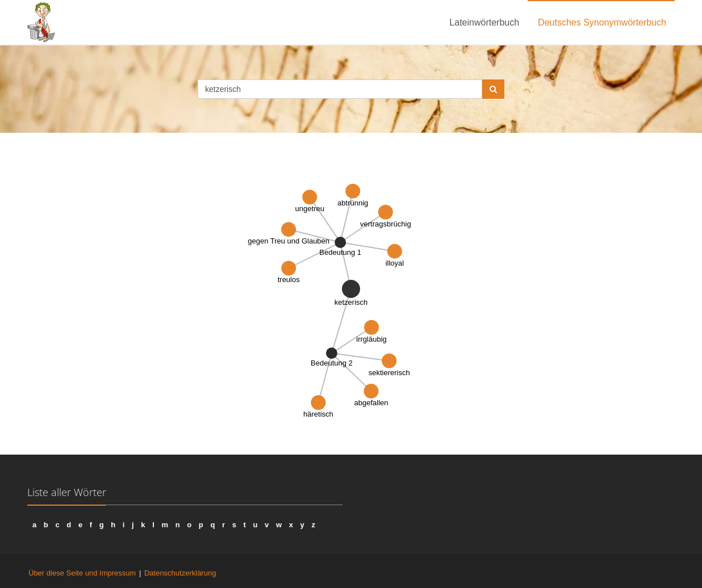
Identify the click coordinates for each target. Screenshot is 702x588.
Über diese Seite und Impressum (82, 573)
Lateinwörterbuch (484, 22)
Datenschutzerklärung (180, 573)
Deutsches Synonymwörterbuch (602, 22)
